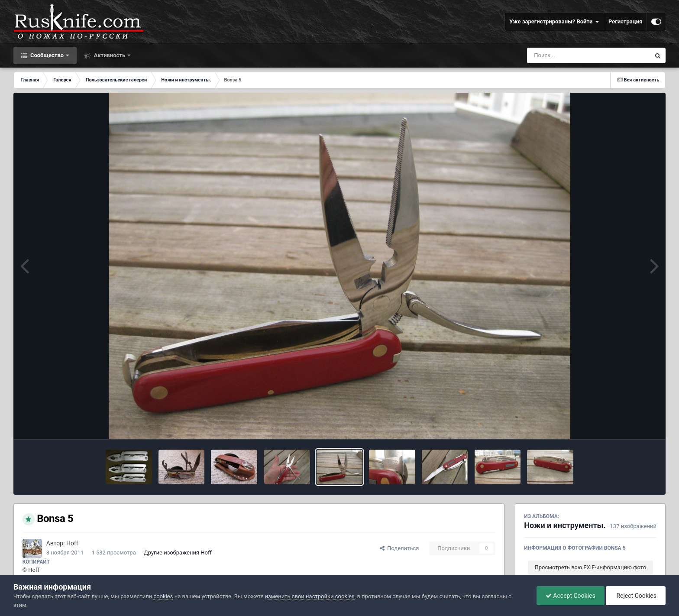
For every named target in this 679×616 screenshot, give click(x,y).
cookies (163, 596)
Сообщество (47, 55)
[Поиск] (573, 55)
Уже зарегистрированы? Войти (554, 22)
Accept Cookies (571, 596)
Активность (109, 55)
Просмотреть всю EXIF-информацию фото (591, 567)
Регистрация (625, 21)
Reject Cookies (636, 596)
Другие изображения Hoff (178, 553)
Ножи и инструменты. (565, 525)
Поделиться (399, 548)
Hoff (72, 543)
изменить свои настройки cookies (310, 596)
